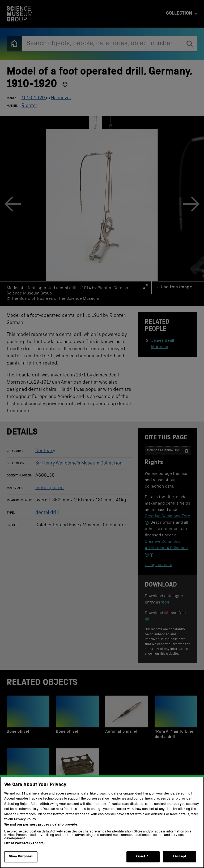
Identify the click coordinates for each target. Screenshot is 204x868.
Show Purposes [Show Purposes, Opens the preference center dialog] (21, 857)
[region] (102, 822)
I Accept (180, 857)
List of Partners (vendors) (24, 843)
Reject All (143, 857)
